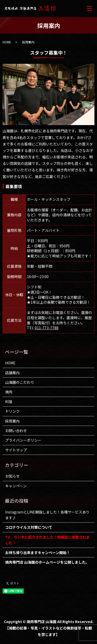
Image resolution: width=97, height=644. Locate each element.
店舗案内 (12, 373)
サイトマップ (16, 450)
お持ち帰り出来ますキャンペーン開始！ (38, 553)
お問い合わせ (16, 431)
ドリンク (12, 411)
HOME (7, 42)
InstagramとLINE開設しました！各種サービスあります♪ (47, 515)
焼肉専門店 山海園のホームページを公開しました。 (47, 562)
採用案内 (12, 421)
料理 (9, 402)
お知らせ (12, 476)
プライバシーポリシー (23, 440)
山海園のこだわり (20, 382)
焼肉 (9, 392)
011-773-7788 (47, 328)
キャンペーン (16, 486)
